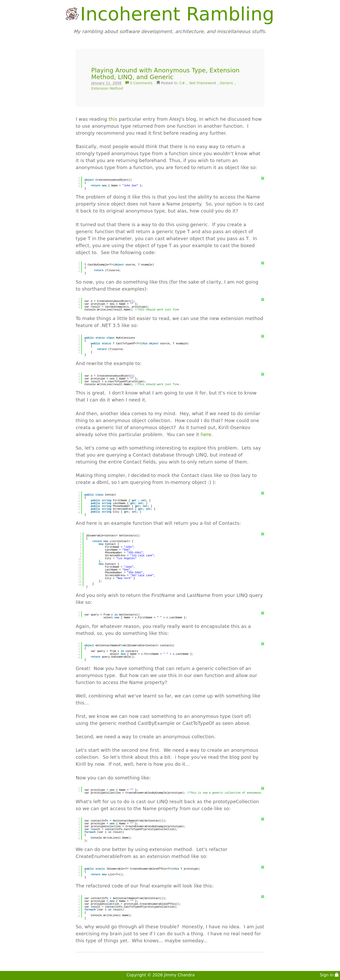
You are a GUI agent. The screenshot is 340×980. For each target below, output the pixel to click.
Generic (227, 83)
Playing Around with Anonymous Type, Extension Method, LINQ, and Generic (165, 74)
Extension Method (107, 88)
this (113, 119)
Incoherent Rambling (177, 14)
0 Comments (140, 83)
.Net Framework (202, 83)
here (206, 434)
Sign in (329, 975)
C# (182, 83)
